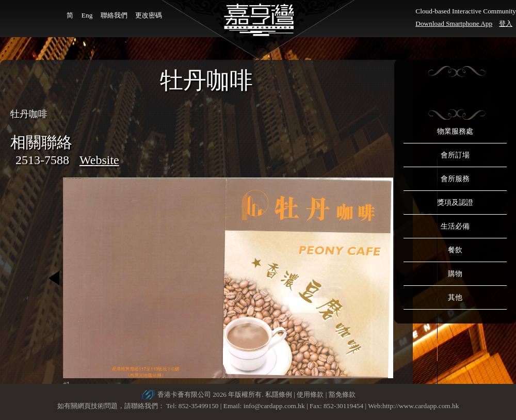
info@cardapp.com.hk (275, 406)
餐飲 (455, 250)
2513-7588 (42, 160)
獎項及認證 (455, 203)
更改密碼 (149, 15)
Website (99, 160)
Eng (87, 15)
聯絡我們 (114, 15)
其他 (455, 297)
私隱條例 (279, 394)
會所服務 (455, 179)
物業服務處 (455, 131)
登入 (506, 23)
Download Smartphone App (454, 23)
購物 (455, 274)
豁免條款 (342, 394)
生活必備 (455, 226)
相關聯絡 (41, 142)
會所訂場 (455, 155)
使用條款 (310, 394)
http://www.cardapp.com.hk (421, 406)
